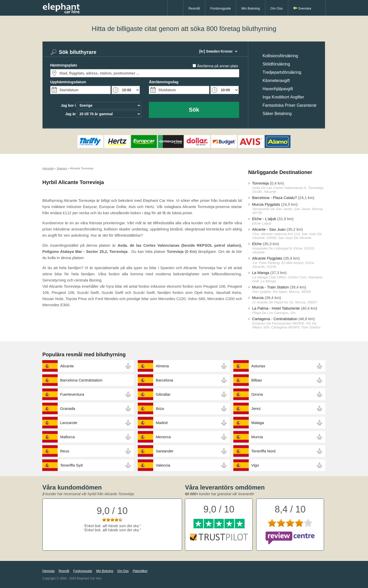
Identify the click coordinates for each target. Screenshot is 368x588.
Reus (65, 451)
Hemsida (49, 571)
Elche (257, 244)
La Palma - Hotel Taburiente (276, 308)
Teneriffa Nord (263, 451)
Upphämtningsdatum (68, 82)
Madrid (162, 423)
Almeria (162, 366)
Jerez (256, 408)
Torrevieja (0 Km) (182, 251)
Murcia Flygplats (266, 204)
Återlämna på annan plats (218, 66)
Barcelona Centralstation (81, 380)
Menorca (163, 437)
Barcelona (165, 380)
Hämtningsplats (64, 65)
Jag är (70, 114)
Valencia (163, 465)
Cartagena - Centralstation (275, 319)
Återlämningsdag (164, 82)
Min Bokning (251, 8)
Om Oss (277, 8)
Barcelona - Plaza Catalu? (275, 198)
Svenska (302, 8)
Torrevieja (260, 183)
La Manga (261, 273)
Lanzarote (69, 423)
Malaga (258, 423)
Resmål (194, 8)
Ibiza (160, 408)
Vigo (255, 465)
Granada (68, 408)
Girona (257, 394)
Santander (165, 451)
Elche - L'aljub (264, 219)
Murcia (258, 298)
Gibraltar (163, 394)
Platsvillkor (140, 571)
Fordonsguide (221, 8)
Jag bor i (68, 105)
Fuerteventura (72, 394)
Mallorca (68, 437)
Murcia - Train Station (271, 287)
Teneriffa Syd (71, 465)
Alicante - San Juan (269, 229)
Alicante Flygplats (267, 258)
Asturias (258, 366)
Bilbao (257, 380)
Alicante (67, 366)
